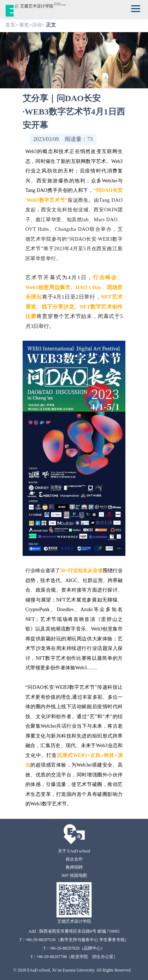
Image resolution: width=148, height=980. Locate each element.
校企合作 (74, 859)
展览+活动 (30, 25)
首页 (10, 25)
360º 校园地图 (74, 875)
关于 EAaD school (74, 851)
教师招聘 (74, 867)
